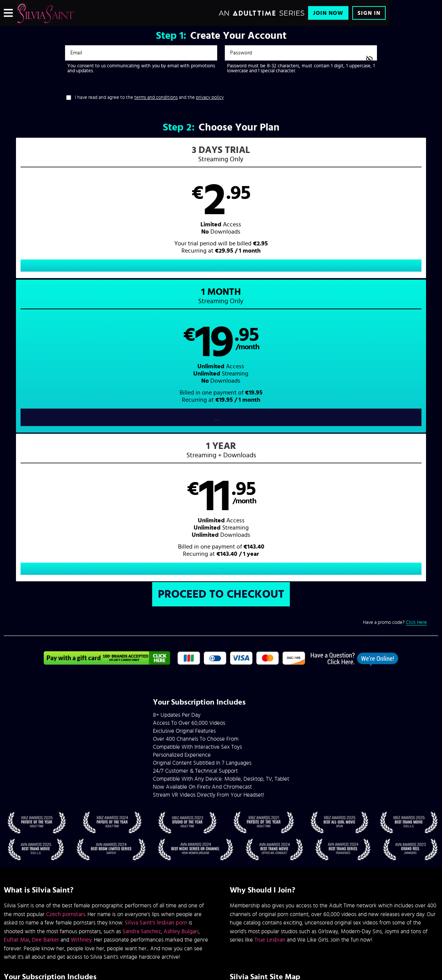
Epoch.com (97, 917)
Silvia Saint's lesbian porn (156, 633)
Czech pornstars (66, 625)
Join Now (328, 13)
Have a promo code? (395, 333)
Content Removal (221, 923)
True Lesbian (270, 650)
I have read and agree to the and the (149, 98)
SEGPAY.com (293, 917)
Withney (81, 650)
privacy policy (210, 98)
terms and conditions (156, 98)
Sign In (369, 13)
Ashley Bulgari (181, 642)
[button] (113, 215)
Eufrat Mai (17, 650)
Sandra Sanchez (142, 642)
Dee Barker (45, 650)
